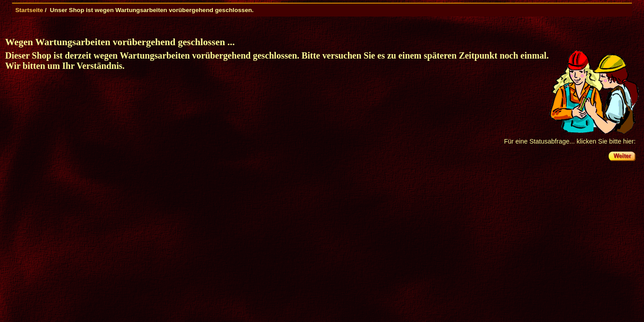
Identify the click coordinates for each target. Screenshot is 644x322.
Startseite (29, 10)
